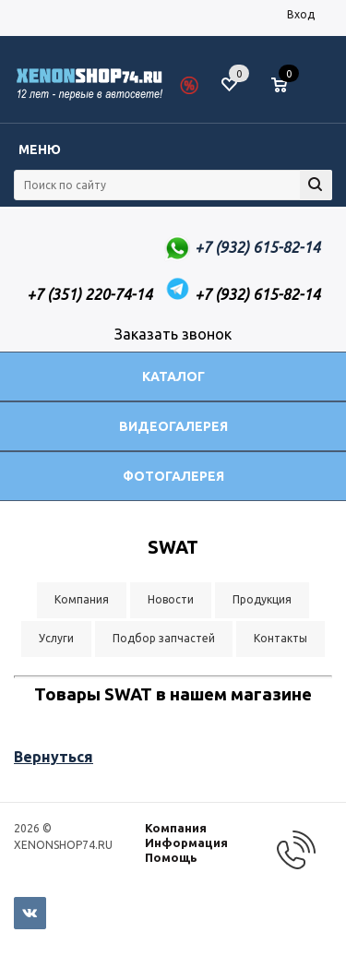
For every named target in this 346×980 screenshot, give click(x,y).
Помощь (171, 857)
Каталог (173, 376)
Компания (176, 828)
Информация (186, 843)
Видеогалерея (173, 426)
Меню (40, 149)
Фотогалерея (173, 476)
